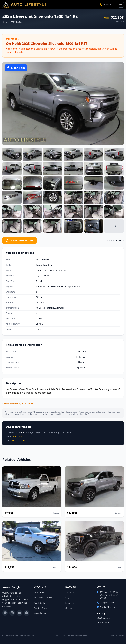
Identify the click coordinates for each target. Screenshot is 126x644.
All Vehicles (39, 592)
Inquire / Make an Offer (19, 240)
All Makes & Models (43, 598)
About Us (70, 592)
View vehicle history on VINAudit (18, 403)
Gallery (69, 608)
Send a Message (106, 607)
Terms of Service (117, 636)
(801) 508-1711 (108, 5)
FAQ (67, 598)
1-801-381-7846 (18, 440)
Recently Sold (40, 613)
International (103, 623)
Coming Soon (40, 608)
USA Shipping (103, 618)
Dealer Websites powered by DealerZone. (19, 636)
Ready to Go (40, 603)
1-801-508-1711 (20, 436)
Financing (70, 603)
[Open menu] (121, 5)
